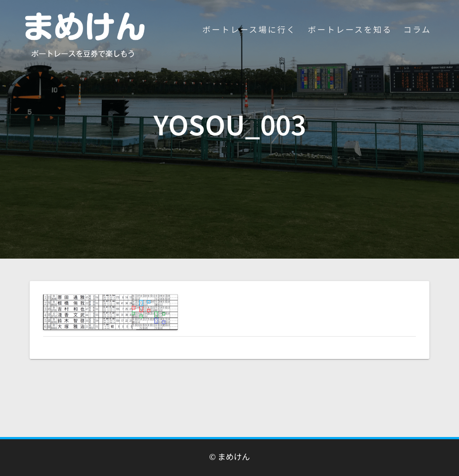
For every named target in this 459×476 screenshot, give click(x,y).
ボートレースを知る (350, 29)
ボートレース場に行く (249, 29)
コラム (417, 29)
